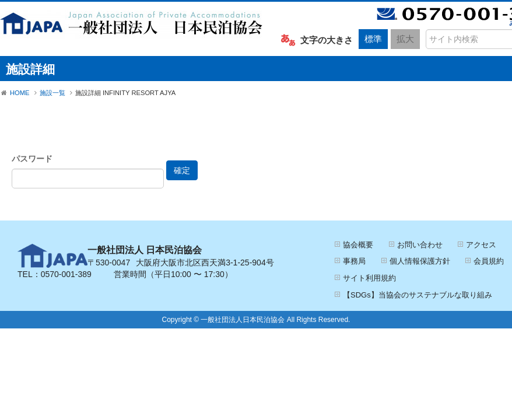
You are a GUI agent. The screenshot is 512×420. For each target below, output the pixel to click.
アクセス (481, 245)
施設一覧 (52, 93)
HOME (20, 93)
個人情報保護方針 (420, 261)
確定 (182, 170)
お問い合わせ (420, 245)
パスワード (32, 159)
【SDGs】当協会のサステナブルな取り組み (418, 295)
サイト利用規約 (369, 278)
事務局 (354, 261)
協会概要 (358, 245)
